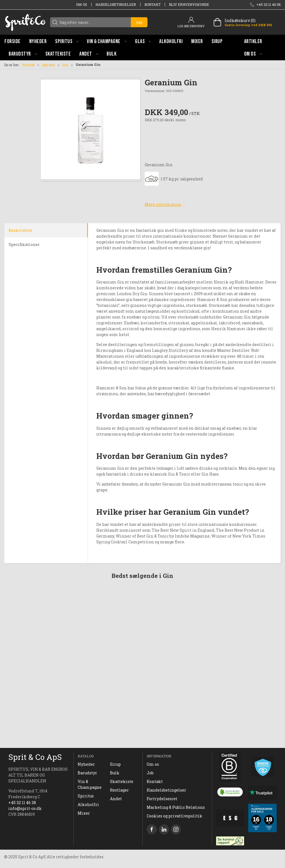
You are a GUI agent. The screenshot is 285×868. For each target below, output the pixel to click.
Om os (82, 4)
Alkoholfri (88, 804)
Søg (139, 22)
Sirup (115, 764)
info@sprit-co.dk (25, 808)
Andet (116, 799)
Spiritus (48, 65)
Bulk (115, 773)
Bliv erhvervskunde (189, 4)
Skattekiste (122, 781)
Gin (65, 65)
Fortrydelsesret (162, 799)
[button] (67, 41)
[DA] (25, 22)
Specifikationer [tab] (24, 244)
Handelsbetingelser (116, 4)
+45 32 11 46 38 (22, 803)
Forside (28, 65)
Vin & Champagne (90, 784)
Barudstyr (87, 773)
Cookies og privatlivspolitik (175, 816)
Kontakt (153, 4)
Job (150, 773)
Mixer (84, 813)
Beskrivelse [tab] (20, 230)
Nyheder (86, 764)
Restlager (119, 790)
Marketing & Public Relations (176, 807)
